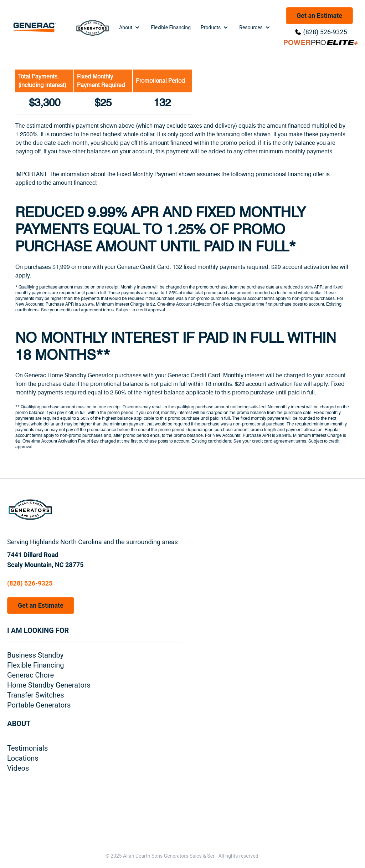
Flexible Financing (171, 27)
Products (215, 27)
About (130, 27)
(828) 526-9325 (325, 32)
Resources (255, 27)
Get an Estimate (319, 16)
